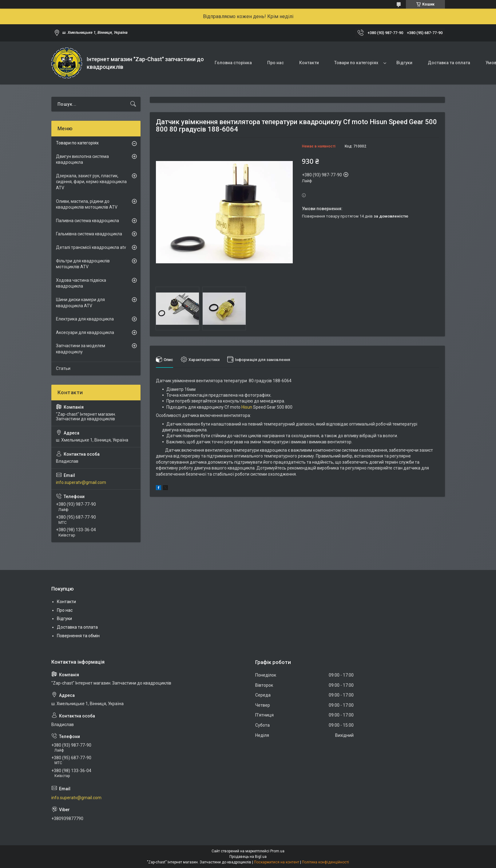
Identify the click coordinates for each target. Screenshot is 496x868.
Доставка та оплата (449, 63)
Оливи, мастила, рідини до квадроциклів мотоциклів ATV (87, 204)
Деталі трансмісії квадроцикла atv (91, 247)
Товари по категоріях (356, 63)
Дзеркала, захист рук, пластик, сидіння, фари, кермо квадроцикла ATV (91, 182)
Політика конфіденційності (325, 862)
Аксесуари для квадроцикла (85, 332)
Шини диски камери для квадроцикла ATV (80, 303)
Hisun (247, 407)
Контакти (309, 63)
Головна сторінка (233, 63)
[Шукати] (133, 104)
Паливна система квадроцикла (87, 221)
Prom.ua (277, 851)
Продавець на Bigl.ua (248, 857)
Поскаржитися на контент (277, 862)
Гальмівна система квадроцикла (89, 234)
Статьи (63, 368)
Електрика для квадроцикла (85, 319)
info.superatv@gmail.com (81, 482)
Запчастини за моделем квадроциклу (81, 349)
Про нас (276, 63)
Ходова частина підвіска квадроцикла (81, 283)
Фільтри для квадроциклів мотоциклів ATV (83, 264)
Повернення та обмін (78, 636)
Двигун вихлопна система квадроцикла (82, 159)
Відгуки (404, 63)
